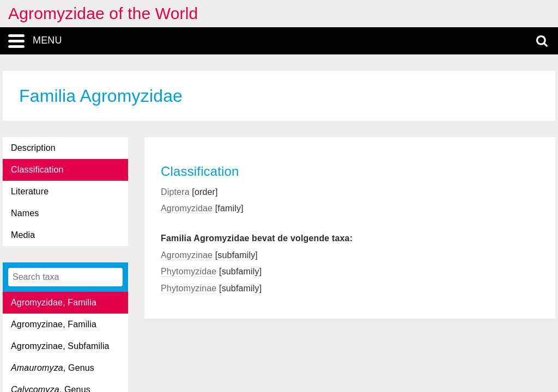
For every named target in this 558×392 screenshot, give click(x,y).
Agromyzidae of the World (103, 13)
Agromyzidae (187, 208)
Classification (37, 170)
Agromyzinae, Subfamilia (60, 346)
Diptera (175, 192)
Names (25, 213)
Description (33, 148)
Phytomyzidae (189, 271)
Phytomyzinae (189, 288)
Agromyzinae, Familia (54, 324)
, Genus (53, 368)
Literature (30, 191)
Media (23, 235)
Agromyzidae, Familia (54, 302)
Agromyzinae (187, 255)
